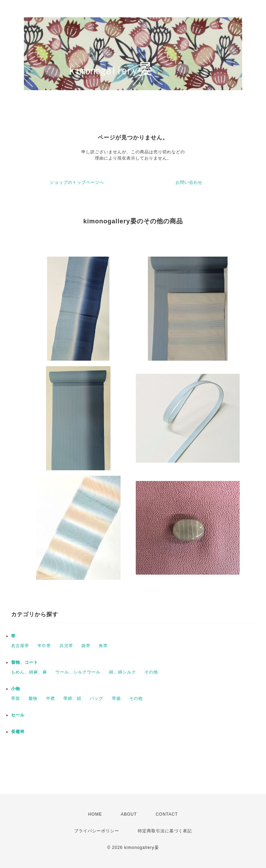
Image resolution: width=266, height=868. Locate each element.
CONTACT (167, 814)
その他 (151, 672)
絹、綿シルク (123, 672)
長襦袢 (18, 732)
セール (18, 715)
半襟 (51, 698)
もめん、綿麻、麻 (29, 672)
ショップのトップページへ (77, 182)
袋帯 (86, 646)
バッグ (96, 698)
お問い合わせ (189, 182)
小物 (16, 689)
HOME (95, 814)
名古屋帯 (20, 646)
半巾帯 (44, 646)
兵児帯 (66, 646)
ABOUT (129, 814)
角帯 (103, 646)
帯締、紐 (72, 698)
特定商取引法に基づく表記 (165, 831)
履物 (33, 698)
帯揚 (116, 698)
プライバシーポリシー (97, 831)
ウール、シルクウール (78, 672)
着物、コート (25, 662)
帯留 (16, 698)
